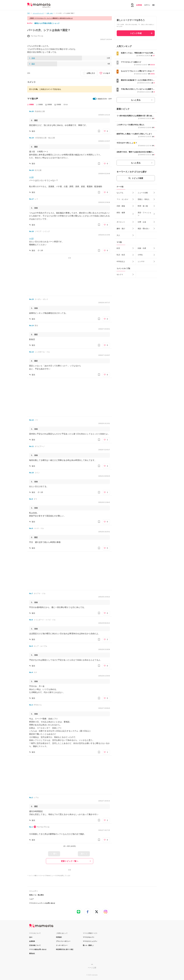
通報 (29, 73)
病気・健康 (121, 213)
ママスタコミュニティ (90, 941)
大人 (118, 235)
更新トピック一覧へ (70, 861)
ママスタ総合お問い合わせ (38, 949)
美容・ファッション (144, 214)
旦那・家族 (121, 206)
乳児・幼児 (121, 255)
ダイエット (121, 222)
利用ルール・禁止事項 (36, 895)
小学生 (140, 255)
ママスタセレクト (89, 937)
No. (31, 111)
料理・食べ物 (143, 206)
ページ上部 (92, 968)
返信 (33, 131)
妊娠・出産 (142, 248)
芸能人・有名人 (144, 199)
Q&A (31, 937)
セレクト (120, 274)
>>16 (31, 177)
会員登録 (139, 5)
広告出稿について (35, 945)
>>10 (31, 239)
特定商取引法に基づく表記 (65, 949)
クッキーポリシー (62, 945)
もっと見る (136, 100)
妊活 (118, 248)
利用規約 (59, 937)
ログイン (147, 5)
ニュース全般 (143, 193)
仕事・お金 (142, 222)
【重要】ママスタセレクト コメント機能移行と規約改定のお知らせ (51, 18)
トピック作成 (136, 33)
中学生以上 (121, 261)
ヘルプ (31, 899)
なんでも (120, 193)
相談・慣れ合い (144, 229)
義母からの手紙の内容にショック (47, 23)
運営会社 (32, 954)
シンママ (141, 261)
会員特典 (32, 941)
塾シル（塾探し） (89, 945)
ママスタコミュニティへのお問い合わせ (42, 903)
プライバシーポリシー (63, 941)
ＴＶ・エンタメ (122, 199)
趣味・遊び (121, 229)
